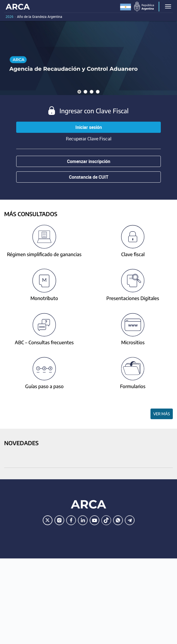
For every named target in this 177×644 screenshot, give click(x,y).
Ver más (162, 414)
